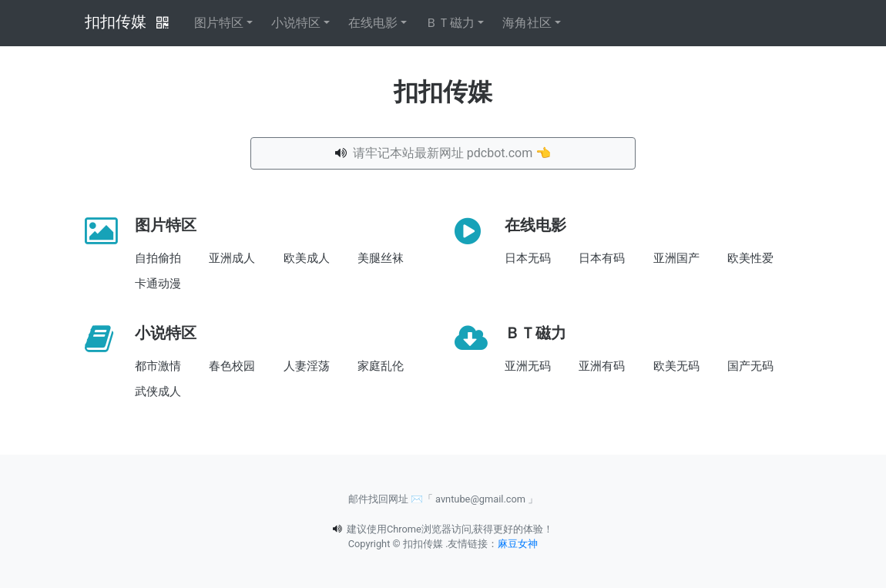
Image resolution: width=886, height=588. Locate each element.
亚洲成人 (232, 258)
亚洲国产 (676, 258)
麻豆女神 (518, 544)
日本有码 (602, 258)
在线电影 (373, 23)
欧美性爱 (750, 258)
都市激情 (158, 366)
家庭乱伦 (381, 366)
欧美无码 (676, 366)
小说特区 (296, 23)
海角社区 (527, 23)
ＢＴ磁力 (450, 23)
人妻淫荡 (307, 366)
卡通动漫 (158, 284)
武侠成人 (158, 391)
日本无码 (528, 258)
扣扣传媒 (116, 22)
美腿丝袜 (381, 258)
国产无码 (750, 366)
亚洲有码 (602, 366)
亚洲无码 (528, 366)
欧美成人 (307, 258)
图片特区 (219, 23)
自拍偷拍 (158, 258)
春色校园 (232, 366)
